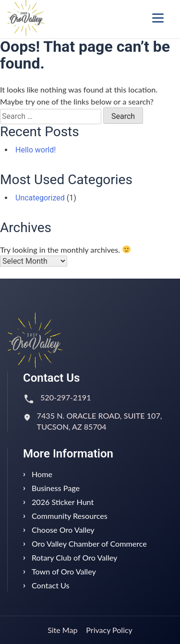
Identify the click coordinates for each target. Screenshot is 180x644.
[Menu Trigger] (158, 18)
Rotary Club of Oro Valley (74, 557)
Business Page (56, 488)
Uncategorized (40, 198)
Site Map (62, 630)
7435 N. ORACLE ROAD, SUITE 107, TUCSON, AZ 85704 (100, 421)
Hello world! (36, 150)
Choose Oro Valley (63, 530)
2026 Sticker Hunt (63, 502)
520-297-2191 (66, 397)
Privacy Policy (109, 630)
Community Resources (70, 516)
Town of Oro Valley (64, 571)
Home (42, 474)
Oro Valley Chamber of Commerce (89, 544)
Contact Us (51, 585)
